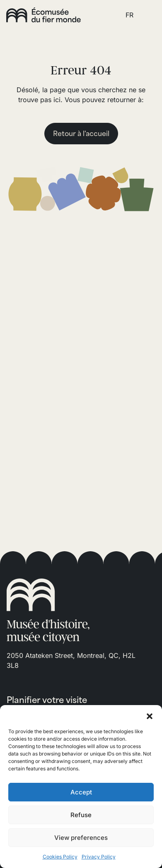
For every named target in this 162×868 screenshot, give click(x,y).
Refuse (81, 815)
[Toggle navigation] (147, 15)
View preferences (81, 838)
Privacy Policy (99, 857)
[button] (150, 715)
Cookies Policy (60, 857)
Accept (81, 792)
